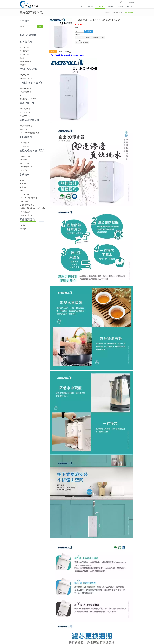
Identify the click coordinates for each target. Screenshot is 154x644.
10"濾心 (22, 180)
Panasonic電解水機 (26, 112)
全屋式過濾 (23, 160)
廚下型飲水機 (24, 54)
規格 (60, 52)
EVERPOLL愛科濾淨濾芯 (28, 198)
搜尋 (40, 27)
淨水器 (107, 12)
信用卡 (78, 37)
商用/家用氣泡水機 (26, 61)
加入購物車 (89, 31)
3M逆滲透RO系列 (26, 78)
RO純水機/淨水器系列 (117, 12)
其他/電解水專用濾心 (27, 215)
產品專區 (100, 6)
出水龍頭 (23, 225)
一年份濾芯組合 (25, 212)
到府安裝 (86, 43)
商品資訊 (53, 52)
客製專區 (23, 65)
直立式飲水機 (24, 47)
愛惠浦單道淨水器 (26, 126)
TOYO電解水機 (25, 109)
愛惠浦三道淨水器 (26, 129)
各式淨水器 (23, 95)
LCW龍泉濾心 (24, 201)
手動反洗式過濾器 (26, 156)
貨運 (81, 43)
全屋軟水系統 (24, 163)
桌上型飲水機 (24, 51)
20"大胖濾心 (24, 187)
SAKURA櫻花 (24, 194)
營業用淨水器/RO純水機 (28, 99)
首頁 (82, 6)
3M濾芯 (22, 191)
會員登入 (132, 2)
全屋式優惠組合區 (26, 167)
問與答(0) (68, 52)
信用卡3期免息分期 (86, 37)
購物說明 (110, 6)
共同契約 (130, 6)
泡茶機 (22, 58)
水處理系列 (23, 170)
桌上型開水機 (24, 146)
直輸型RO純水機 (130, 12)
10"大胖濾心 (24, 184)
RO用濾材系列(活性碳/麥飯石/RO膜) (32, 208)
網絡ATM (95, 37)
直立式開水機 (24, 143)
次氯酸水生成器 (25, 116)
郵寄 (77, 43)
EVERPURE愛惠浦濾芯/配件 (29, 133)
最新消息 (90, 6)
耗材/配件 (23, 229)
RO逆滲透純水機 (25, 92)
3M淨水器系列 (25, 75)
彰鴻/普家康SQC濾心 (27, 205)
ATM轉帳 (102, 37)
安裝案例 (120, 6)
